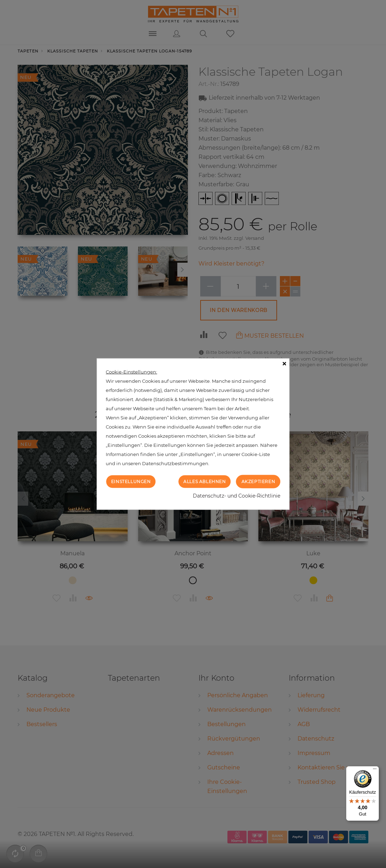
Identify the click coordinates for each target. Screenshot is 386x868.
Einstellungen (131, 481)
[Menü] (375, 770)
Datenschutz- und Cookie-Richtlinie (237, 496)
